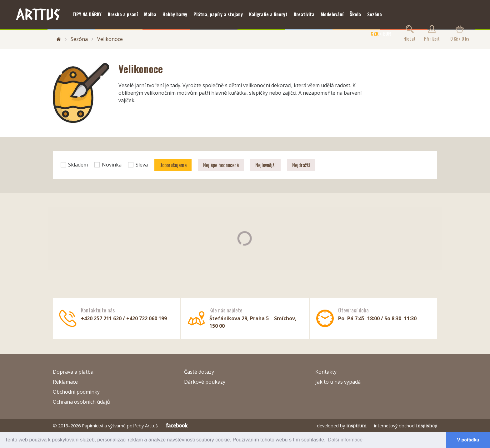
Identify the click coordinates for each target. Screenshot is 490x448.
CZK (375, 33)
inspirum (356, 426)
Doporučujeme (173, 165)
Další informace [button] (345, 440)
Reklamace (65, 382)
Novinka (108, 165)
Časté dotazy (199, 372)
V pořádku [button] (468, 440)
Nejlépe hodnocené (221, 165)
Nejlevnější (265, 165)
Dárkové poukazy (205, 382)
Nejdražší (301, 165)
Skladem (74, 165)
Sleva (138, 165)
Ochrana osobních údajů (81, 402)
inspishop (427, 426)
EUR (387, 33)
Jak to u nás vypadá (338, 382)
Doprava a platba (73, 372)
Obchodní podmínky (76, 392)
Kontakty (326, 372)
